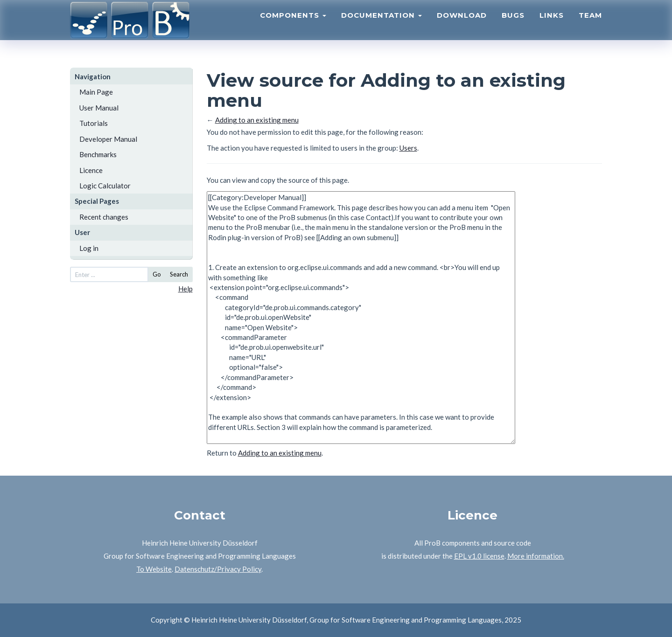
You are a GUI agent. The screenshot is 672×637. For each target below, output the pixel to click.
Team (590, 26)
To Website (154, 569)
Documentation (381, 26)
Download (462, 26)
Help (185, 289)
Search (179, 274)
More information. (536, 556)
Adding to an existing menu (257, 120)
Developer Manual (108, 139)
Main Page (96, 92)
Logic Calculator (105, 186)
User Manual (99, 108)
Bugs (513, 26)
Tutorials (94, 123)
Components (293, 26)
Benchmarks (98, 154)
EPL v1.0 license (479, 556)
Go (157, 274)
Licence (91, 170)
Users (408, 148)
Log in (89, 248)
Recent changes (104, 217)
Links (552, 26)
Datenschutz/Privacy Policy (218, 569)
